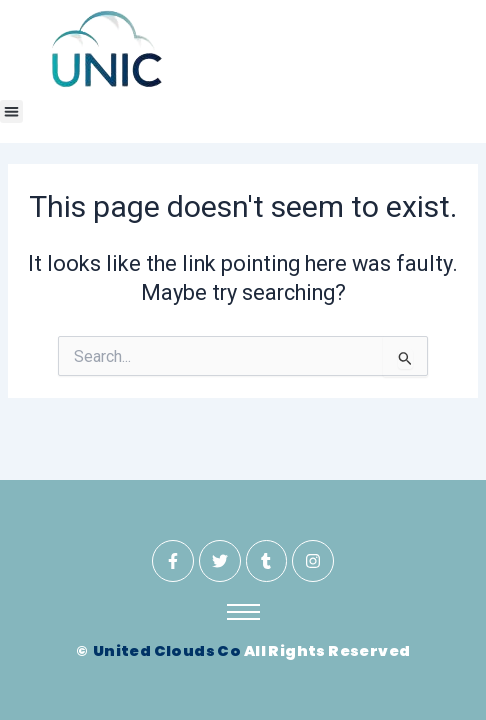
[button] (11, 111)
